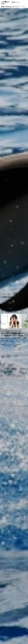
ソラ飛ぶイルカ (10, 3)
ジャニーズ (9, 345)
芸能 (2, 345)
